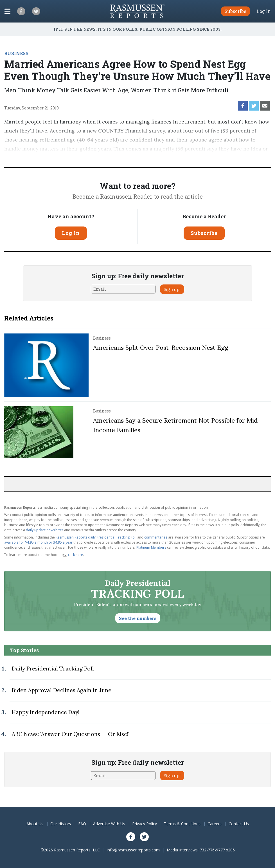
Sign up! (172, 289)
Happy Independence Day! (46, 712)
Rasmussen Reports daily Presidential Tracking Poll (96, 537)
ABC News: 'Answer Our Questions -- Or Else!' (71, 734)
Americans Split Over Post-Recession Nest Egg (161, 347)
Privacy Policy (145, 824)
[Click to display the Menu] (7, 11)
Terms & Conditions (182, 824)
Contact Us (239, 824)
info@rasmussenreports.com (133, 850)
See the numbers (138, 618)
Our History (61, 824)
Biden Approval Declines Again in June (62, 690)
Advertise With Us (109, 824)
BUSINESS (16, 53)
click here (75, 555)
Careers (215, 824)
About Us (35, 824)
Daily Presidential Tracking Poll (53, 669)
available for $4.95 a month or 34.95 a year (38, 542)
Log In (264, 11)
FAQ (82, 824)
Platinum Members (151, 547)
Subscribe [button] (235, 11)
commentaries (156, 537)
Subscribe (204, 233)
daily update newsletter (45, 530)
